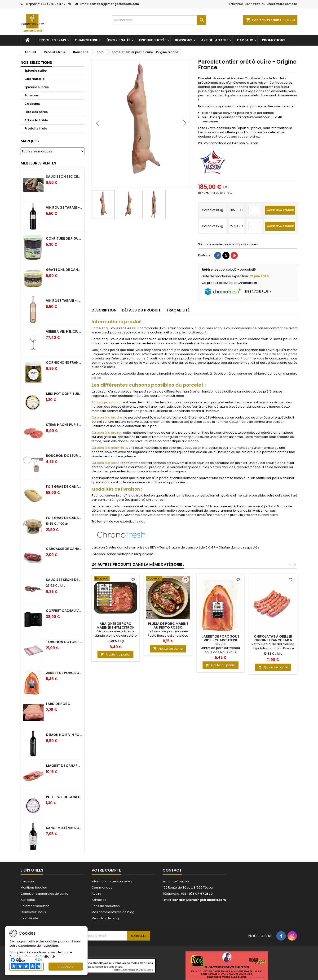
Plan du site (29, 918)
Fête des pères (36, 112)
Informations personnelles (112, 881)
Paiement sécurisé (35, 906)
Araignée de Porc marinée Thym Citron (116, 626)
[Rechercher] (159, 20)
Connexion (252, 4)
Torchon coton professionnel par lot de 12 (64, 642)
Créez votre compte (282, 4)
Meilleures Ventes (38, 163)
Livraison (27, 881)
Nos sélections (36, 63)
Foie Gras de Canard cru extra (64, 487)
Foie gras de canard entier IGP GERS (64, 518)
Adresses (99, 900)
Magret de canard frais (64, 766)
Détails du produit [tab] (141, 310)
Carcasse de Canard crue (64, 549)
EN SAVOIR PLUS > (258, 291)
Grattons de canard (64, 270)
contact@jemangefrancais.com (114, 4)
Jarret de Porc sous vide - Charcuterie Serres (64, 673)
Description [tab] (104, 310)
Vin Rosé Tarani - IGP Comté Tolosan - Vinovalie (64, 301)
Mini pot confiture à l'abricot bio (64, 394)
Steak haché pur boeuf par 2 (64, 425)
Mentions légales (34, 887)
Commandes (102, 887)
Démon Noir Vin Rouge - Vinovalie (64, 735)
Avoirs (96, 894)
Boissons (184, 40)
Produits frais (52, 40)
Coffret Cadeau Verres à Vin (64, 611)
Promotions (274, 40)
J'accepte (66, 966)
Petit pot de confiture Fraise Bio (64, 797)
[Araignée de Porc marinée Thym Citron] (115, 579)
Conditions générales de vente (44, 894)
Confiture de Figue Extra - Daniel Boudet (64, 238)
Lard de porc (58, 704)
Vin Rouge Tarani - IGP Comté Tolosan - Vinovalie (64, 207)
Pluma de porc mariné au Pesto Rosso (168, 626)
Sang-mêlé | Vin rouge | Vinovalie (64, 828)
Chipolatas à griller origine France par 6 (273, 638)
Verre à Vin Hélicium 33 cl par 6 (64, 332)
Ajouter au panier (115, 654)
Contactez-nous (33, 912)
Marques (30, 141)
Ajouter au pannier (280, 210)
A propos (28, 900)
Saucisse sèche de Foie (64, 580)
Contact (172, 870)
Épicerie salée (118, 40)
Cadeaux (245, 40)
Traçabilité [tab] (178, 310)
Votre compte (106, 870)
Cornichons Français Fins (64, 363)
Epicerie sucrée (153, 40)
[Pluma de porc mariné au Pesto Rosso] (168, 579)
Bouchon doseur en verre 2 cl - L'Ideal (64, 456)
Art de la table (215, 40)
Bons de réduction (106, 906)
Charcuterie (86, 40)
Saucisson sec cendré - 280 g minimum (64, 177)
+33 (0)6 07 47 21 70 (56, 4)
